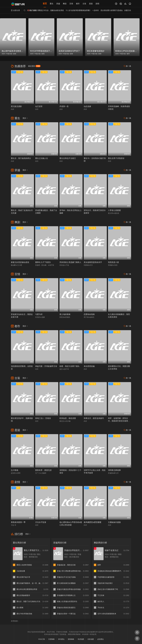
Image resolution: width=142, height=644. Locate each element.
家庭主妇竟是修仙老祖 (20, 262)
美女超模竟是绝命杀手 (93, 262)
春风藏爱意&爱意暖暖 (93, 522)
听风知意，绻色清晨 (68, 418)
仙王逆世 (39, 106)
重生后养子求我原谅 (116, 158)
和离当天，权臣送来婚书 (94, 418)
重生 (52, 4)
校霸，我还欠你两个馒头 (69, 366)
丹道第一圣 (64, 106)
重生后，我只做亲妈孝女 (21, 158)
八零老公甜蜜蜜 (114, 210)
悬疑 (91, 4)
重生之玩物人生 (42, 158)
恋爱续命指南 (89, 314)
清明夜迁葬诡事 (114, 470)
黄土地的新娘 (65, 314)
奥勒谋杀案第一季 (18, 522)
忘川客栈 (15, 470)
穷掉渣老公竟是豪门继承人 (70, 262)
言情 (71, 4)
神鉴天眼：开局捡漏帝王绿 (46, 366)
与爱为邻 (39, 314)
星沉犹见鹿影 (16, 106)
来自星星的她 (89, 366)
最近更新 (34, 66)
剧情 (97, 4)
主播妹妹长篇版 (114, 522)
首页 (45, 4)
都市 (78, 4)
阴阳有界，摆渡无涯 (43, 470)
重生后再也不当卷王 (68, 158)
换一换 (127, 66)
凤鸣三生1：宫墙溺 (43, 418)
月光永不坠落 (41, 522)
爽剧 (65, 4)
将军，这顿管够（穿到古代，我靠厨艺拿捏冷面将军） (118, 421)
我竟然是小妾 (113, 262)
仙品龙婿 (87, 106)
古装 (84, 4)
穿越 (58, 4)
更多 (25, 118)
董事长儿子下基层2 (43, 262)
